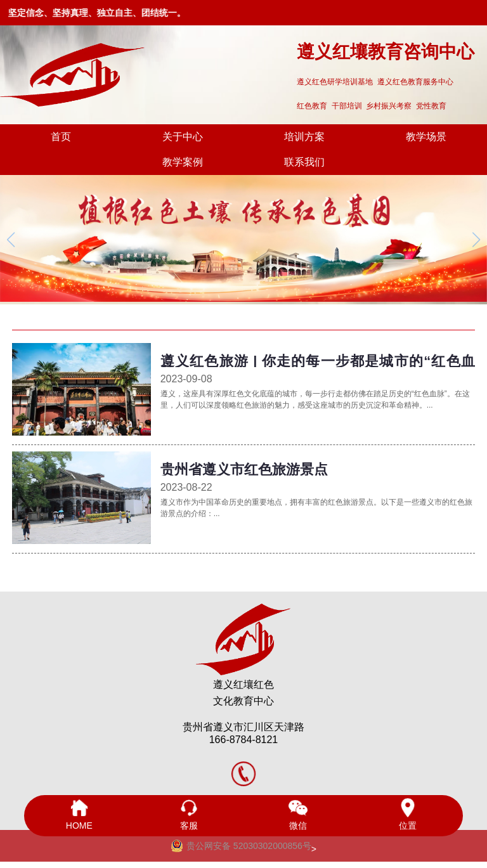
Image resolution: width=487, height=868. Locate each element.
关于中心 (183, 137)
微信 (298, 814)
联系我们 (304, 162)
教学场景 (426, 137)
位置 (408, 814)
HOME (79, 814)
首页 (61, 137)
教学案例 (183, 162)
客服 (189, 814)
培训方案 (304, 137)
